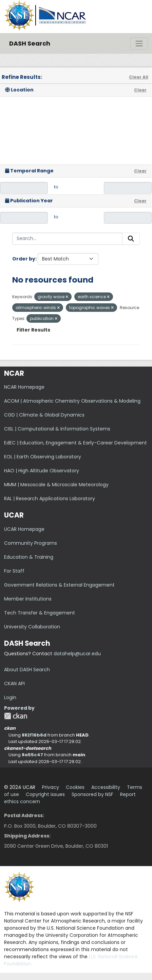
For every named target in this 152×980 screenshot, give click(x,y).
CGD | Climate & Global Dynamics (44, 415)
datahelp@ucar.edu (77, 654)
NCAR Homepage (24, 387)
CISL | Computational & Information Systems (57, 429)
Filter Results (33, 330)
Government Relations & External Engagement (59, 585)
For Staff (14, 571)
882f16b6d (34, 735)
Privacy (51, 787)
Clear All (139, 77)
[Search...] (67, 239)
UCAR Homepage (24, 529)
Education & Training (29, 557)
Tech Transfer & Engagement (40, 613)
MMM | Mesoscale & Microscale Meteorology (56, 485)
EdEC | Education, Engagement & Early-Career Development (75, 443)
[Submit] (131, 239)
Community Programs (31, 543)
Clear (140, 90)
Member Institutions (28, 599)
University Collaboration (32, 627)
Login (10, 697)
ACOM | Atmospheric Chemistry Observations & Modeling (72, 401)
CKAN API (14, 683)
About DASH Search (27, 670)
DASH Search (30, 43)
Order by (24, 259)
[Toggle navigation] (139, 44)
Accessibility (106, 787)
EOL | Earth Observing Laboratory (43, 457)
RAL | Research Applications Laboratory (50, 499)
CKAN (16, 716)
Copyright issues (45, 794)
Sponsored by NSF (92, 794)
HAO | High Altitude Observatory (42, 471)
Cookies (75, 787)
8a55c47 (32, 755)
